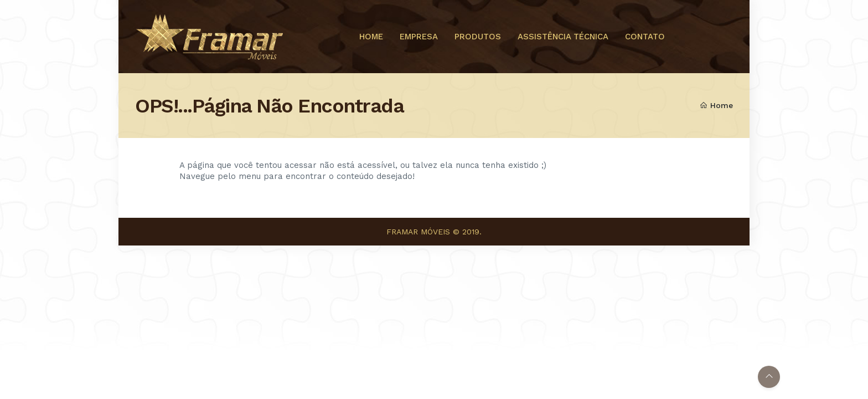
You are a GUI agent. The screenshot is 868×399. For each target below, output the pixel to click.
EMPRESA (419, 37)
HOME (371, 37)
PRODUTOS (478, 37)
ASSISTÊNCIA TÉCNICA (563, 37)
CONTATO (645, 37)
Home (716, 105)
